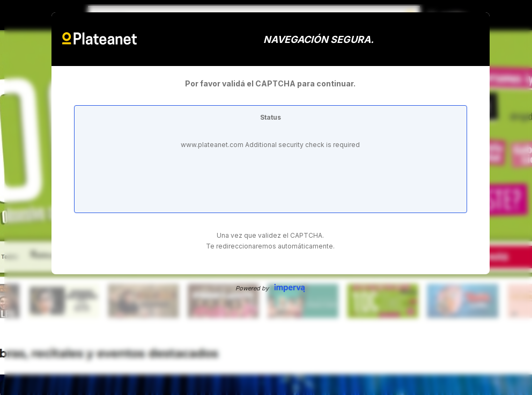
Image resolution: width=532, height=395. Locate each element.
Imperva (290, 288)
